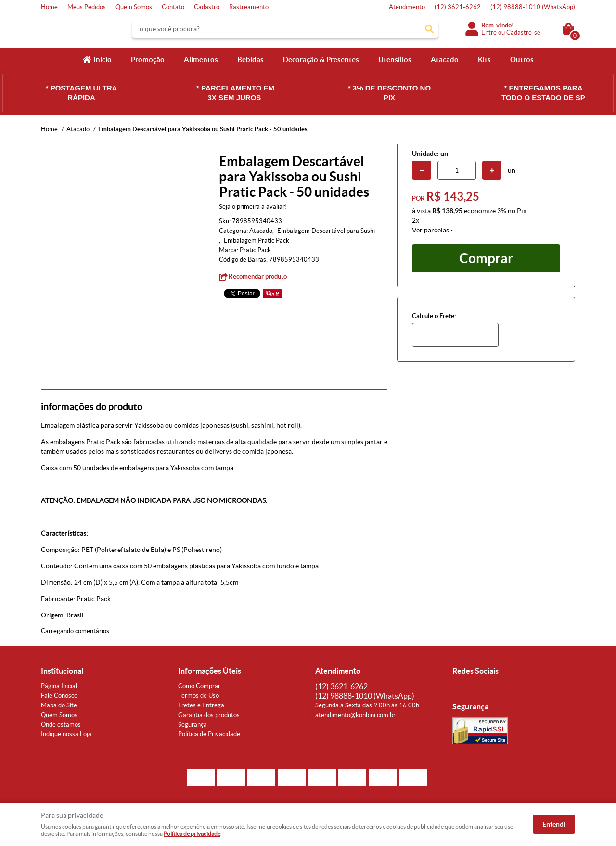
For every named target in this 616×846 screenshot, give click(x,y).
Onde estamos (61, 724)
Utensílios (395, 59)
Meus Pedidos (87, 7)
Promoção (148, 59)
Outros (522, 59)
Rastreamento (249, 7)
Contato (173, 7)
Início (103, 59)
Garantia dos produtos (209, 715)
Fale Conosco (59, 696)
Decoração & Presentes (321, 59)
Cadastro (207, 7)
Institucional (62, 671)
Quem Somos (134, 7)
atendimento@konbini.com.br (355, 715)
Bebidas (250, 59)
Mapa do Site (59, 705)
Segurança (192, 724)
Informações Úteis (210, 671)
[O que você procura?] (429, 29)
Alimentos (201, 59)
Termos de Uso (199, 696)
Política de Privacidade (209, 734)
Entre (489, 32)
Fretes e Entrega (201, 705)
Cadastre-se (523, 32)
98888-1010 (533, 7)
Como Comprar (199, 686)
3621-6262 (458, 7)
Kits (484, 59)
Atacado (445, 59)
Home (49, 7)
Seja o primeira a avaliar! (253, 207)
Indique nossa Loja (66, 734)
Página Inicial (59, 686)
